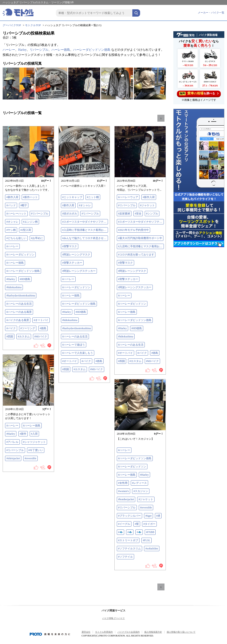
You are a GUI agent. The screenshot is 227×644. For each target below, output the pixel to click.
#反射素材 (124, 214)
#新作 (23, 434)
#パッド (11, 205)
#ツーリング (28, 328)
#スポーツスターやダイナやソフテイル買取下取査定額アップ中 (85, 222)
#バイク (11, 328)
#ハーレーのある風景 (19, 312)
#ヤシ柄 (11, 230)
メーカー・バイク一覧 (211, 13)
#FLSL (147, 540)
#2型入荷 (26, 230)
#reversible (30, 458)
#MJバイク (41, 337)
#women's (123, 491)
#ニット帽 (93, 197)
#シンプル (152, 214)
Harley (22, 50)
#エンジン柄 (30, 222)
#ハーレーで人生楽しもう (78, 353)
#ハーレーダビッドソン (20, 255)
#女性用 (123, 483)
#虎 (158, 516)
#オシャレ (12, 222)
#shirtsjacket (13, 458)
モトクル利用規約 (104, 632)
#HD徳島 (25, 279)
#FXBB (150, 532)
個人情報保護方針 (153, 632)
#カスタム (24, 337)
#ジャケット (147, 205)
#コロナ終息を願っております (136, 255)
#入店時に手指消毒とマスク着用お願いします (85, 230)
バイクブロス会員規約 (129, 632)
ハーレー (9, 50)
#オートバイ (41, 320)
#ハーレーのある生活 (19, 304)
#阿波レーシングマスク (76, 255)
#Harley (11, 279)
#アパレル (12, 442)
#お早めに (37, 238)
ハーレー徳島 (61, 50)
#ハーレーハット (16, 214)
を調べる (199, 93)
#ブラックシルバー (129, 516)
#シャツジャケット (34, 442)
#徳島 (43, 328)
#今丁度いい (36, 450)
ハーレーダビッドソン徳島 (92, 50)
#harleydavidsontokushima (21, 296)
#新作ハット (30, 197)
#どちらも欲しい (16, 238)
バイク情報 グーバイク (114, 618)
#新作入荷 (12, 197)
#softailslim (152, 549)
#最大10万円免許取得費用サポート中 (140, 238)
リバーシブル (39, 50)
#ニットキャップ (72, 197)
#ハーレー (12, 246)
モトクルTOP (33, 25)
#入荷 (34, 434)
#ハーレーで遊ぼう (74, 345)
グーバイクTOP (12, 25)
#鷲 (137, 524)
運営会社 (86, 632)
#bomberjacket (126, 499)
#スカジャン (141, 491)
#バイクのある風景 (18, 320)
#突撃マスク (70, 246)
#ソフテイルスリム (129, 549)
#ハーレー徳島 (15, 263)
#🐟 (120, 532)
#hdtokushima (14, 287)
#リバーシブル (40, 214)
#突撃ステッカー (72, 263)
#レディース (139, 483)
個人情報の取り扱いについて (181, 632)
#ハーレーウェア (128, 197)
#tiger (149, 516)
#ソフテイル (125, 557)
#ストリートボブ (128, 540)
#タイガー (149, 524)
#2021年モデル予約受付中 (133, 230)
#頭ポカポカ (70, 214)
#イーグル (124, 524)
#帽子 (24, 205)
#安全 (138, 214)
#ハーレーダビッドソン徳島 (23, 271)
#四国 (10, 337)
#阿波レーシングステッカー (79, 271)
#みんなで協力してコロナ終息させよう (85, 238)
